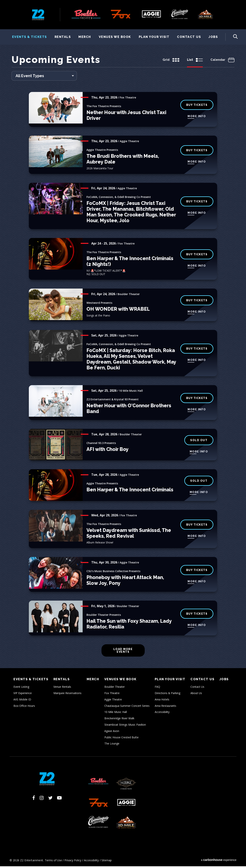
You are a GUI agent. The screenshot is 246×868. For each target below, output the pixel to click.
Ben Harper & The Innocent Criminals (130, 491)
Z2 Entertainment (38, 15)
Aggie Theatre (113, 701)
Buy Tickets (197, 203)
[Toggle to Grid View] (171, 62)
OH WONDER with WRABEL (118, 310)
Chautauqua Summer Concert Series (127, 707)
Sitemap (107, 862)
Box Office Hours (24, 707)
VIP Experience (23, 695)
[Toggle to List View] (195, 62)
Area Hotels (162, 701)
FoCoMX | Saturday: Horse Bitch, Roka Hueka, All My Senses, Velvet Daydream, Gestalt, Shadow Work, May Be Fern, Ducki (131, 361)
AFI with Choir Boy (108, 451)
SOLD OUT (199, 442)
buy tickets (197, 107)
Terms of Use (53, 862)
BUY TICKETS (197, 152)
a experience (219, 861)
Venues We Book (115, 37)
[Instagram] (42, 800)
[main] (123, 362)
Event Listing (21, 688)
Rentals (63, 37)
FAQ (157, 688)
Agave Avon (112, 732)
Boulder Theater (115, 688)
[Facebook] (34, 800)
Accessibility (162, 714)
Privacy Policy (73, 862)
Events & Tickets (30, 37)
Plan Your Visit (154, 37)
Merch (85, 37)
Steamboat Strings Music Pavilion (125, 726)
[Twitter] (50, 800)
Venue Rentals (62, 688)
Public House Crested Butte (121, 739)
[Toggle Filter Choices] (44, 77)
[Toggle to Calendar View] (222, 62)
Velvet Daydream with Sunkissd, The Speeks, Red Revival (129, 535)
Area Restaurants (165, 707)
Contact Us (189, 37)
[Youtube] (59, 800)
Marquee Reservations (67, 695)
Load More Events (123, 652)
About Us (196, 695)
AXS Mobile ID (22, 701)
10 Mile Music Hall (116, 714)
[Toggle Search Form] (232, 37)
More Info (197, 118)
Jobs (213, 37)
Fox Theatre (112, 695)
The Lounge (112, 745)
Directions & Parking (167, 695)
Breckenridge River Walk (119, 720)
